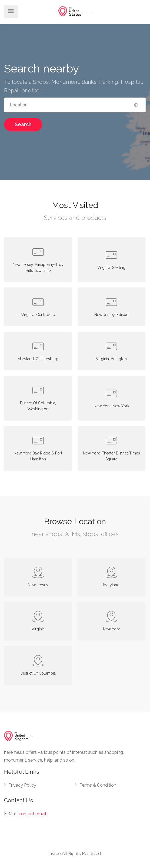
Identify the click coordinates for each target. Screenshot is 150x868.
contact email (32, 814)
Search (23, 124)
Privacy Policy (22, 785)
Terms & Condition (98, 785)
